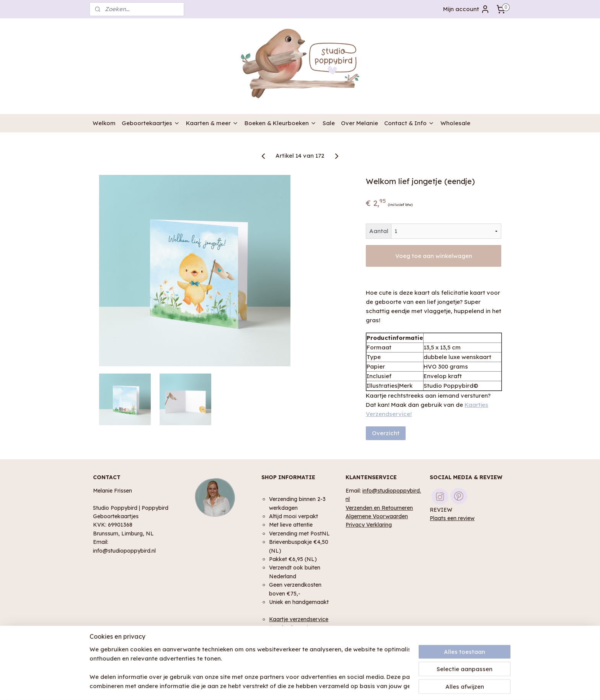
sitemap (275, 686)
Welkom (104, 123)
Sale (329, 123)
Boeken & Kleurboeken (280, 123)
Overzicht (386, 433)
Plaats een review (452, 518)
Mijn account (466, 9)
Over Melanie (360, 123)
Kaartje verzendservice (299, 619)
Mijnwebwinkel (386, 686)
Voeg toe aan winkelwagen (433, 256)
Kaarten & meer (212, 123)
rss (291, 686)
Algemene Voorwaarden (377, 516)
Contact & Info (409, 123)
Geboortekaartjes (151, 123)
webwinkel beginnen (319, 686)
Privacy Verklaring (369, 525)
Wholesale (455, 123)
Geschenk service (292, 627)
